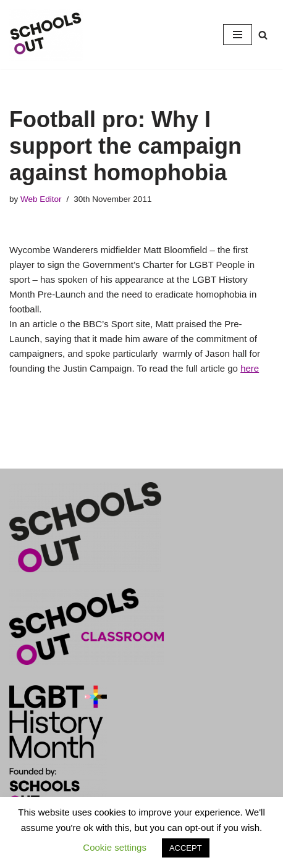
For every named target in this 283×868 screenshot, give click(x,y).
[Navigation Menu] (238, 35)
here (250, 368)
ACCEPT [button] (186, 848)
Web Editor (41, 199)
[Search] (263, 35)
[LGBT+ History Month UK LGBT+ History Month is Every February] (46, 35)
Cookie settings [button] (115, 847)
